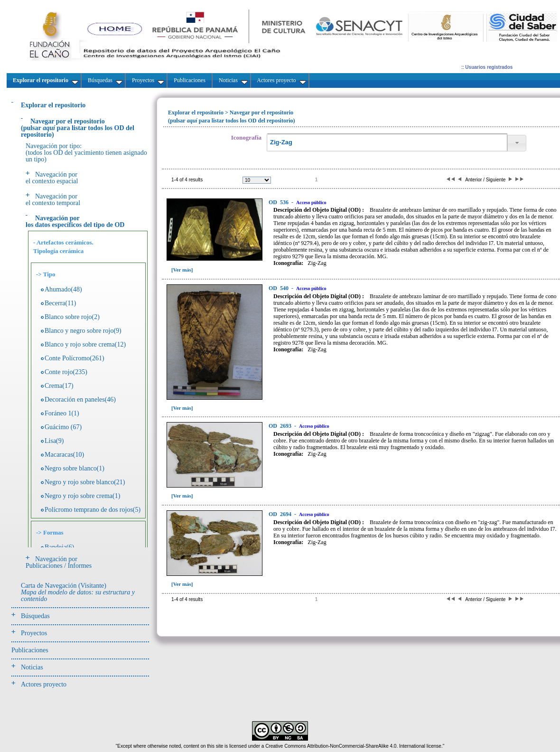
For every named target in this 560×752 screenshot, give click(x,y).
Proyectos (34, 633)
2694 (281, 514)
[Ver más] (182, 270)
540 (279, 288)
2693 (281, 426)
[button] (517, 143)
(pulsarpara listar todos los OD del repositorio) (78, 128)
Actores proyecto (44, 684)
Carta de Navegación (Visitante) (78, 592)
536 (279, 202)
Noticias (32, 667)
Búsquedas (35, 616)
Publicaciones (30, 650)
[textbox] (387, 143)
